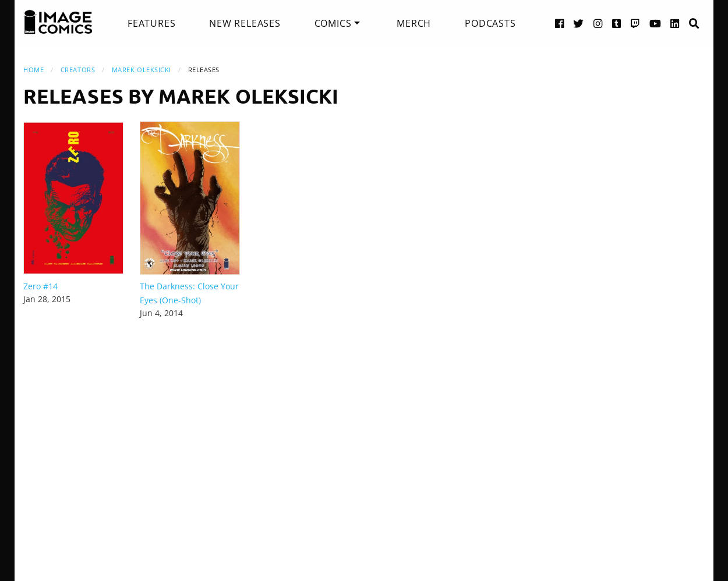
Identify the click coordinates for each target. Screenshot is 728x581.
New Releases (245, 23)
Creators (78, 70)
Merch (414, 23)
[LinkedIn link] (675, 23)
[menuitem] (151, 23)
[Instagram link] (598, 23)
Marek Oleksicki (142, 70)
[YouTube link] (655, 23)
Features (151, 23)
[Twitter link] (579, 23)
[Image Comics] (58, 22)
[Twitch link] (635, 23)
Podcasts (490, 23)
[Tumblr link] (617, 23)
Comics (333, 23)
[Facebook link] (560, 23)
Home (33, 70)
